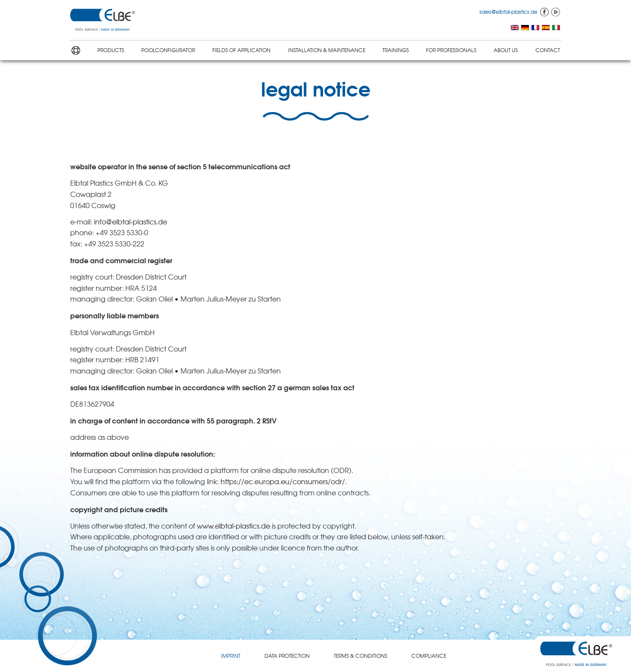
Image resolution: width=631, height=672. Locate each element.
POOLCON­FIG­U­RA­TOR (168, 50)
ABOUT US (506, 50)
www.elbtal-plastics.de (233, 526)
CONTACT (548, 50)
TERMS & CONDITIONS (361, 656)
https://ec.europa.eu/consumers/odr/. (284, 481)
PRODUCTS (111, 50)
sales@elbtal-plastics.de (508, 12)
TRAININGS (396, 50)
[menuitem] (515, 28)
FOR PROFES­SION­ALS (451, 50)
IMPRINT (231, 656)
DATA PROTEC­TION (287, 656)
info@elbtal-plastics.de (131, 221)
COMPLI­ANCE (429, 656)
